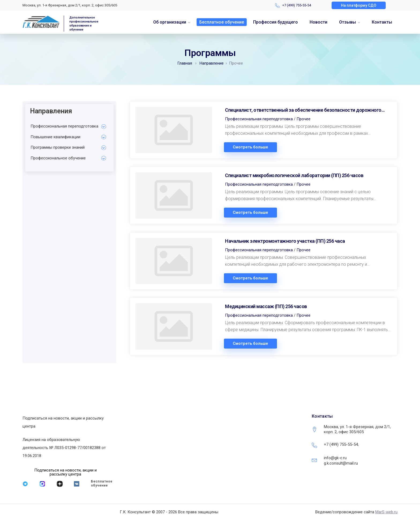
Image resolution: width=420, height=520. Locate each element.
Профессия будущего (275, 22)
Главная (185, 63)
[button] (359, 5)
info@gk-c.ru (335, 458)
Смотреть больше (250, 147)
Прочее (303, 119)
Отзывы (348, 22)
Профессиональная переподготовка (259, 119)
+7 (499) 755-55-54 (297, 5)
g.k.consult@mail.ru (341, 463)
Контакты (382, 22)
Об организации (170, 22)
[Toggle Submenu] (104, 126)
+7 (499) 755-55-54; (341, 444)
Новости (318, 22)
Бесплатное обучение (222, 22)
